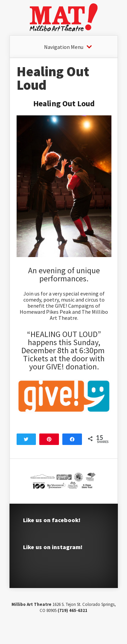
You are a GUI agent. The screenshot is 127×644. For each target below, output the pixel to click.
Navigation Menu (64, 47)
